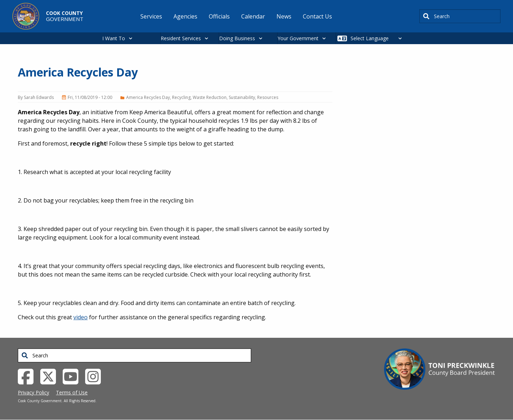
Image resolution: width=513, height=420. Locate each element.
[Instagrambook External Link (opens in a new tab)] (96, 376)
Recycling (181, 97)
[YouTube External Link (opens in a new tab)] (73, 376)
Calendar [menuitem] (253, 16)
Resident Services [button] (181, 38)
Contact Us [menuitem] (317, 16)
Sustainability (242, 97)
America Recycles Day (148, 97)
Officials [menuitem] (219, 16)
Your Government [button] (298, 38)
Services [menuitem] (151, 16)
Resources (268, 97)
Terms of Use (72, 392)
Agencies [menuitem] (185, 16)
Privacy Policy (33, 392)
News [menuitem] (284, 16)
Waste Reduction (210, 97)
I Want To (114, 38)
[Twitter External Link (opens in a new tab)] (51, 376)
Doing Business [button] (237, 38)
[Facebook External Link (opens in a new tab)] (28, 376)
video (81, 317)
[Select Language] (378, 38)
